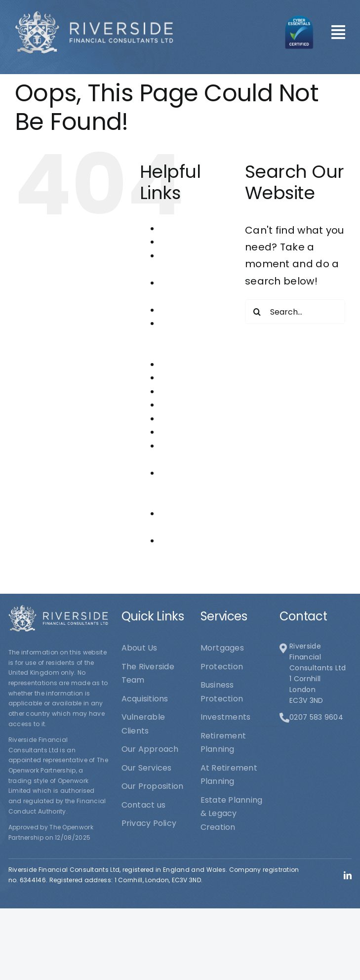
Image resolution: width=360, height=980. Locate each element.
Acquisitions (183, 242)
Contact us (182, 310)
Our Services (185, 419)
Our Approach (188, 391)
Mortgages (181, 378)
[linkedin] (348, 875)
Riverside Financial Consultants (184, 487)
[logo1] (94, 15)
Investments (185, 364)
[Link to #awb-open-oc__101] (338, 32)
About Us (178, 228)
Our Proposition (191, 405)
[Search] (257, 312)
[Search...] (295, 312)
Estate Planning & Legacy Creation (191, 337)
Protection (181, 432)
